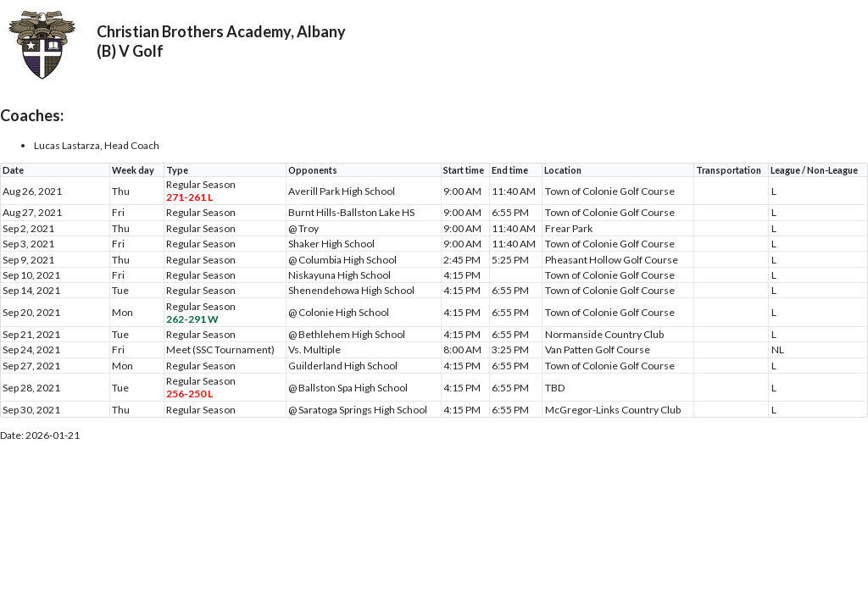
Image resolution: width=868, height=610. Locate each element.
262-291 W (192, 319)
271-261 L (189, 197)
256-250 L (189, 394)
